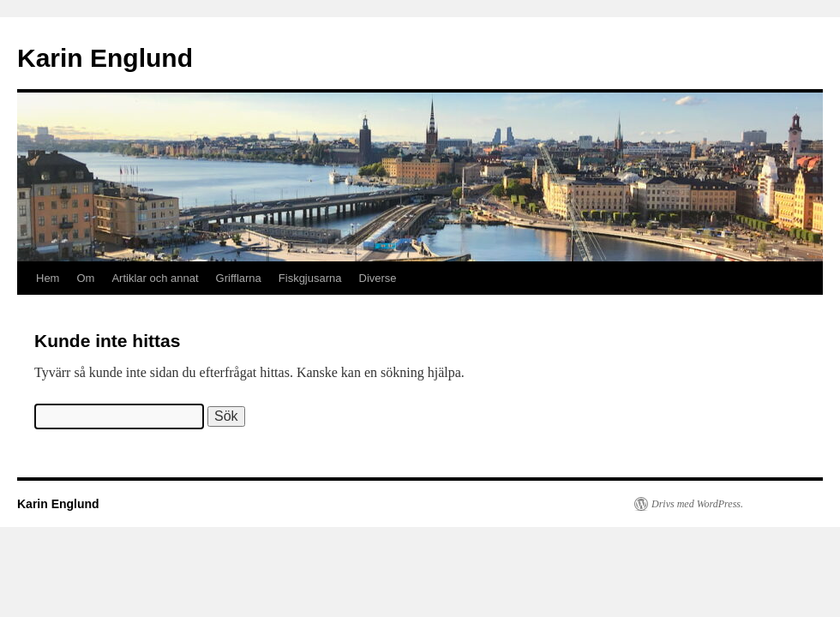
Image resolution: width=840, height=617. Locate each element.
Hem (48, 278)
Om (85, 278)
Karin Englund (105, 58)
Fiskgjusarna (310, 278)
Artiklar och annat (155, 278)
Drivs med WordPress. (697, 504)
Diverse (378, 278)
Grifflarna (239, 278)
